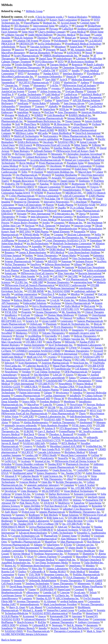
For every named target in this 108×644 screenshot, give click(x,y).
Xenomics (67, 246)
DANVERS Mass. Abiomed (44, 190)
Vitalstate (83, 315)
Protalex (37, 79)
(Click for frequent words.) (50, 17)
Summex (20, 515)
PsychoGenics (99, 557)
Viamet (32, 589)
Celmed (9, 68)
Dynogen (51, 50)
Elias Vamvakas (66, 273)
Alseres (70, 375)
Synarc (26, 85)
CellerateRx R (38, 572)
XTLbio (68, 545)
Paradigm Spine (75, 163)
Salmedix (55, 103)
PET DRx (80, 360)
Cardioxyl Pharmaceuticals (27, 428)
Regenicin (77, 65)
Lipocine (65, 592)
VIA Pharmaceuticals (77, 279)
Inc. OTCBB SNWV (70, 407)
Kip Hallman (8, 109)
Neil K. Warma (75, 625)
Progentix (26, 312)
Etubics (22, 572)
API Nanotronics (10, 303)
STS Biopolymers (69, 428)
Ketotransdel (11, 407)
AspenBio (37, 246)
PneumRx (7, 187)
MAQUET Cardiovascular (72, 285)
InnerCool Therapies (76, 187)
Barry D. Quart (17, 607)
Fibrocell (52, 211)
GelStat (95, 455)
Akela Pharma (54, 342)
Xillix (24, 172)
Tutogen (99, 348)
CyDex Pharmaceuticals (22, 196)
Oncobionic (56, 166)
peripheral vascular (55, 348)
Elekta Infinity (64, 551)
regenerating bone (83, 282)
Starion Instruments (34, 345)
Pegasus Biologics (72, 139)
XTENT (63, 70)
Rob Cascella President (23, 318)
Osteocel (68, 318)
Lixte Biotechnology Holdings (84, 252)
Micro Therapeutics (30, 100)
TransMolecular (62, 369)
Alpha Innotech (80, 506)
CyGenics (52, 357)
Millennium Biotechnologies (36, 566)
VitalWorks (99, 363)
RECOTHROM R (43, 530)
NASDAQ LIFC (23, 360)
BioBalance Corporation (79, 166)
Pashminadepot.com (12, 437)
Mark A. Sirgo (94, 631)
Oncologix (48, 142)
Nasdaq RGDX (42, 369)
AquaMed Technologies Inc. (16, 563)
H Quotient (37, 172)
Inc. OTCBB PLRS (73, 524)
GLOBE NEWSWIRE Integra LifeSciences (24, 634)
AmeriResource (10, 598)
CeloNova (22, 569)
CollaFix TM (48, 70)
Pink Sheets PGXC (30, 503)
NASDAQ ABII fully (34, 443)
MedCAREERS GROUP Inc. (46, 279)
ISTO (61, 62)
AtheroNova (21, 246)
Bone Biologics (22, 151)
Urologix (40, 494)
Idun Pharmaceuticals (72, 542)
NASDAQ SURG (36, 577)
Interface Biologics (73, 73)
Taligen (48, 393)
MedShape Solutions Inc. (54, 127)
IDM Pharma (42, 232)
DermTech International (88, 133)
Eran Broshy (85, 387)
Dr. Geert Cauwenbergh (52, 378)
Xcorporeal (28, 616)
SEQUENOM (60, 184)
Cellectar (6, 494)
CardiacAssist (85, 610)
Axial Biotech (88, 297)
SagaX (63, 50)
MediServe (64, 503)
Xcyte (25, 166)
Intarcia (36, 112)
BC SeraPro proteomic (91, 431)
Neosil (89, 53)
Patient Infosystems (30, 393)
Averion (76, 563)
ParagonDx (80, 232)
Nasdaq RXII (55, 464)
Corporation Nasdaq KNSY (16, 193)
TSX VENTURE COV (67, 309)
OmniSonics (75, 566)
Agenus (100, 136)
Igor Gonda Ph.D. (51, 449)
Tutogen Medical (59, 65)
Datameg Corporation (13, 589)
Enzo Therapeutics (92, 97)
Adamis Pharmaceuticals (52, 512)
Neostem (69, 419)
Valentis (40, 261)
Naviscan (30, 226)
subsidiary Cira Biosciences (77, 509)
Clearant (79, 26)
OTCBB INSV (61, 500)
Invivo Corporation (49, 196)
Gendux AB (31, 455)
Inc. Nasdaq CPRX (64, 387)
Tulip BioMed (71, 97)
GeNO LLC (11, 461)
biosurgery (7, 79)
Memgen (101, 422)
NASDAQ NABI (86, 205)
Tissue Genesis (73, 121)
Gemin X (61, 405)
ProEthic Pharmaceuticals (86, 574)
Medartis (101, 282)
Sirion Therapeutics (47, 255)
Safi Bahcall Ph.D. (35, 339)
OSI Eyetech (25, 145)
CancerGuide (31, 449)
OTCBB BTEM (77, 518)
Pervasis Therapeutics (31, 229)
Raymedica (33, 73)
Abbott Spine (97, 32)
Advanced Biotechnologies (33, 533)
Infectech (10, 363)
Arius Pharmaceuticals (88, 211)
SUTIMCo (95, 184)
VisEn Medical (72, 306)
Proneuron (73, 554)
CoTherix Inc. (62, 595)
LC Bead (98, 354)
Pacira (23, 47)
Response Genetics (63, 217)
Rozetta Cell (8, 572)
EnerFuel (95, 440)
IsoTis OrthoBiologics (49, 44)
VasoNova (36, 264)
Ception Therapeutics (83, 127)
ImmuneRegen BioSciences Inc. (44, 121)
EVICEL (18, 557)
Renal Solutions (70, 515)
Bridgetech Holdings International (87, 249)
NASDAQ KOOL (59, 330)
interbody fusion (96, 497)
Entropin (92, 91)
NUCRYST (28, 452)
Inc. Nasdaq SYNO (71, 473)
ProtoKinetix (47, 458)
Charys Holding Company (52, 32)
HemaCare (70, 38)
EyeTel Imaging (92, 598)
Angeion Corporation (56, 488)
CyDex (90, 521)
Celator (99, 172)
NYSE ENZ (11, 312)
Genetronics (67, 321)
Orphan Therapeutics (16, 279)
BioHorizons (78, 184)
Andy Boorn (11, 512)
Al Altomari (50, 601)
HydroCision (28, 512)
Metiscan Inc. (76, 223)
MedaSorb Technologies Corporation (72, 243)
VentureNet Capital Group (60, 610)
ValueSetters (53, 545)
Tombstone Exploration (28, 419)
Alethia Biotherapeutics (36, 422)
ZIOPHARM (47, 589)
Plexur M (59, 399)
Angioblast (23, 112)
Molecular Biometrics (83, 79)
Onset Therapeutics (26, 458)
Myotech (46, 175)
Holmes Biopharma (89, 300)
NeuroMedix (58, 157)
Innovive (20, 50)
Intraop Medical (76, 118)
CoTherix (6, 351)
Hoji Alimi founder (25, 276)
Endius (48, 100)
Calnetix (102, 458)
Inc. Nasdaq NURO (35, 249)
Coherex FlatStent (47, 557)
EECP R (87, 530)
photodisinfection (68, 229)
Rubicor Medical (23, 300)
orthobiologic (8, 47)
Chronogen (10, 500)
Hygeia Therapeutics (71, 580)
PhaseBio (81, 148)
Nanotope (66, 261)
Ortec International (40, 214)
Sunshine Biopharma (66, 175)
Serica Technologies (92, 229)
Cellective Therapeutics (79, 381)
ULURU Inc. (21, 282)
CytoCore (99, 628)
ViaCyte (102, 294)
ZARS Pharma (97, 196)
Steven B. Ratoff (10, 443)
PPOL (93, 148)
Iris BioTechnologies (38, 243)
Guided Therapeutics (37, 470)
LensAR (97, 68)
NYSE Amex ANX (82, 425)
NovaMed (7, 333)
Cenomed (89, 294)
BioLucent (90, 306)
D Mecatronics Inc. (65, 214)
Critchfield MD (54, 381)
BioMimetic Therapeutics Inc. (85, 512)
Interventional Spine (44, 26)
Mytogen (9, 115)
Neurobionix (11, 372)
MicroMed (34, 509)
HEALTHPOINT (51, 491)
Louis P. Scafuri (87, 485)
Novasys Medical (11, 434)
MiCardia (43, 133)
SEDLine (64, 109)
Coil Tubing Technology (48, 372)
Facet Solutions (9, 32)
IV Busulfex (97, 419)
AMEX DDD (8, 625)
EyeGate (26, 315)
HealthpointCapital (23, 473)
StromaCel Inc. (43, 461)
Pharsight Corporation (62, 619)
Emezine (94, 318)
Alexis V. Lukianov (15, 258)
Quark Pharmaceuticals (14, 324)
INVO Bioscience (44, 62)
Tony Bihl (50, 79)
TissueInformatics (72, 190)
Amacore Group (82, 226)
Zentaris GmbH (94, 580)
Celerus (82, 419)
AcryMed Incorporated (27, 548)
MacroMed (82, 557)
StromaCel (24, 240)
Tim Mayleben (41, 375)
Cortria (30, 595)
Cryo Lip (82, 476)
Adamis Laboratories (57, 569)
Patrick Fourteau (13, 139)
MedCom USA (35, 357)
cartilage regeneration (26, 294)
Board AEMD (47, 130)
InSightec (6, 127)
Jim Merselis (85, 199)
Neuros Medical (85, 384)
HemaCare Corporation (77, 160)
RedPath (6, 130)
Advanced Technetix (68, 530)
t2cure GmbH (49, 321)
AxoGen (56, 38)
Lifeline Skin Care (11, 226)
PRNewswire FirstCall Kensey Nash (75, 151)
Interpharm (25, 106)
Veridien (26, 372)
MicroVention (97, 413)
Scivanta (85, 255)
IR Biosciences (62, 124)
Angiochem (49, 109)
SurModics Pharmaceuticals (26, 542)
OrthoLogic (36, 324)
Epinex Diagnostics (47, 473)
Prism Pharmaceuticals (51, 163)
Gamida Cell (50, 592)
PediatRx (41, 446)
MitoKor (75, 294)
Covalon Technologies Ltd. (25, 536)
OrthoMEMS (29, 378)
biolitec (29, 255)
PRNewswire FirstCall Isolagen (79, 85)
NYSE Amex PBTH (31, 381)
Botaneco (10, 252)
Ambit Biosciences (95, 473)
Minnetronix (84, 583)
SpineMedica (19, 20)
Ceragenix (59, 223)
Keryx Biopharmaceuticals (46, 306)
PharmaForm (51, 536)
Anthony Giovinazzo (89, 622)
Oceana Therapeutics (46, 312)
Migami (45, 500)
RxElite (42, 622)
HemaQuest (92, 613)
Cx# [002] (58, 276)
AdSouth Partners (43, 151)
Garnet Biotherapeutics (14, 399)
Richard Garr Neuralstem (91, 267)
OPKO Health (49, 455)
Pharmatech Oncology (78, 464)
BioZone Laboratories (79, 235)
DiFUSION (7, 220)
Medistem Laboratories (89, 345)
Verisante (22, 214)
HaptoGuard (64, 589)
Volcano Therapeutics (53, 333)
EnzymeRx (51, 336)
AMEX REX (31, 387)
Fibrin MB (7, 601)
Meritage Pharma (62, 360)
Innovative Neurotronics (57, 202)
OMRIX (6, 136)
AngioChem (76, 47)
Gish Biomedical (56, 115)
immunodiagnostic (30, 604)
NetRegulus (11, 297)
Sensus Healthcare (85, 551)
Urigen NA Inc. (23, 494)
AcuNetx (102, 261)
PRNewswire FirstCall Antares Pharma (38, 390)
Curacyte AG (35, 50)
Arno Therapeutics (67, 112)
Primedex (10, 560)
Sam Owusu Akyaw (74, 103)
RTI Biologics (22, 26)
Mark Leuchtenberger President (60, 604)
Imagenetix (78, 330)
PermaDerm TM (94, 500)
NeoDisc (6, 577)
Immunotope (44, 595)
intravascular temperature (15, 348)
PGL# (70, 476)
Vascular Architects (40, 47)
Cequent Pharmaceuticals (61, 467)
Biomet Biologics (11, 345)
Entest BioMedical (62, 133)
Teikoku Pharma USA (32, 467)
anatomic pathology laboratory (43, 485)
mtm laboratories (40, 217)
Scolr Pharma (12, 270)
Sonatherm (7, 628)
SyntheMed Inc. (94, 446)
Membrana (69, 402)
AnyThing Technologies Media (51, 563)
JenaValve (65, 226)
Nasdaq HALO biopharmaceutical (19, 70)
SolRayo (81, 318)
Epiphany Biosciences (13, 190)
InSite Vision (12, 416)
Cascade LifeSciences (49, 452)
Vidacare (39, 315)
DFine (46, 235)
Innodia (43, 628)
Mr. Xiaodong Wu (71, 312)
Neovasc (6, 360)
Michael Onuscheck (91, 560)
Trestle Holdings (24, 65)
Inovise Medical (21, 554)
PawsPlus (77, 613)
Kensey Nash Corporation (63, 20)
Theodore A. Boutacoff (61, 434)
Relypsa (59, 53)
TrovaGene (20, 29)
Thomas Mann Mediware (61, 315)
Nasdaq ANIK (81, 595)
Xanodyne (79, 503)
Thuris (82, 413)
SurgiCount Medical (12, 357)
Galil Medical (53, 94)
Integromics (25, 560)
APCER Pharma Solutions (87, 100)
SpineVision (62, 100)
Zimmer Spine (69, 536)
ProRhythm (96, 59)
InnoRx (90, 139)
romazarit (60, 566)
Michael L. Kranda (33, 610)
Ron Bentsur (94, 542)
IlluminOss (88, 554)
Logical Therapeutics (29, 199)
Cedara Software (94, 396)
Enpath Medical (98, 360)
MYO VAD (96, 410)
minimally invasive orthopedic (21, 425)
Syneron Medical (28, 482)
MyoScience (62, 393)
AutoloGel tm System (13, 91)
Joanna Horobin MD (33, 407)
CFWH (73, 348)
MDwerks (70, 342)
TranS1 (5, 181)
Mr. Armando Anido (81, 50)
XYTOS (37, 348)
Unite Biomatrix (29, 491)
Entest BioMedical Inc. (75, 390)
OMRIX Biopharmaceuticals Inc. (60, 56)
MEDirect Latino (25, 133)
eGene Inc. (69, 300)
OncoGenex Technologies (91, 327)
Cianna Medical (10, 166)
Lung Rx (47, 405)
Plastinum (51, 324)
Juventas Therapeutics (28, 601)
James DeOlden (32, 506)
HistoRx (46, 387)
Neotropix (57, 625)
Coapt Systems (38, 29)
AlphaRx (53, 106)
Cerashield (66, 557)
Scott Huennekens (28, 363)
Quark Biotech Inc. (62, 470)
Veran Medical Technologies (79, 491)
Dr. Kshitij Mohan (23, 88)
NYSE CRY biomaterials (34, 297)
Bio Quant (85, 35)
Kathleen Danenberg (94, 309)
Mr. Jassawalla (9, 381)
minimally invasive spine (82, 333)
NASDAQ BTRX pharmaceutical (50, 613)
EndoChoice (81, 169)
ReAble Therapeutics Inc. (69, 482)
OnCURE (73, 276)
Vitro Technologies (82, 258)
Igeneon (84, 38)
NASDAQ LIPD (92, 357)
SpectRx (6, 294)
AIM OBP (38, 282)
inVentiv (24, 625)
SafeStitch (77, 270)
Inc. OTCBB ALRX (83, 458)
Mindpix (90, 566)
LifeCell (57, 375)
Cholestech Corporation (64, 297)
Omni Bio (47, 482)
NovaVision (76, 405)
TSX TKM (35, 574)
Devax (42, 434)
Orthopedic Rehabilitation (42, 580)
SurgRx (76, 70)
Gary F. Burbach (46, 431)
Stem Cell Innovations (30, 205)
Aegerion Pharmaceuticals (55, 363)
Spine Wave (28, 32)
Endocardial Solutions (35, 303)
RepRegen (34, 515)
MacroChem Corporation (74, 455)
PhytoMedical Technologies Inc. (85, 399)
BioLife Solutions (24, 38)
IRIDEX (62, 130)
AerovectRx (67, 220)
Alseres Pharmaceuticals (78, 303)
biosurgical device (27, 220)
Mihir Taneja (81, 145)
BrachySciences (26, 622)
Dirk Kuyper (52, 68)
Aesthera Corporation (89, 29)
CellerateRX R (40, 625)
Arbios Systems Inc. (51, 91)
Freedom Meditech (50, 402)
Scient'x (91, 47)
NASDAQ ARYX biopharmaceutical (66, 410)
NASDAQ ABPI (38, 97)
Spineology (23, 79)
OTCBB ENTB (96, 366)
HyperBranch (81, 124)
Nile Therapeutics (53, 479)
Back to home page (11, 640)
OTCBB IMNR (36, 291)
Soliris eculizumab (96, 270)
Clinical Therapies (94, 312)
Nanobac (44, 184)
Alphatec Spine (27, 59)
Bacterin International (90, 273)
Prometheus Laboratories (55, 270)
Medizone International (62, 288)
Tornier (5, 88)
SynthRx (82, 434)
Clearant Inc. (11, 85)
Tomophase (96, 240)
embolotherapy (64, 59)
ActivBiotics (8, 148)
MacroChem (85, 172)
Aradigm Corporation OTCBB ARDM (25, 330)
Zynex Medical (49, 220)
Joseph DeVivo (89, 539)
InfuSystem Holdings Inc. (61, 172)
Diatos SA (40, 497)
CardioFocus (71, 94)
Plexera (81, 220)
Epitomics (99, 255)
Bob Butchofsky (81, 628)
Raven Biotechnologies (29, 238)
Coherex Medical (91, 157)
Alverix (46, 41)
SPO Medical (57, 252)
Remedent (97, 506)
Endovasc (41, 300)
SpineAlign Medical (12, 243)
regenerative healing (12, 488)
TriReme (96, 145)
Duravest (6, 50)
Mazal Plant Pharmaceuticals (68, 366)
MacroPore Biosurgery (13, 53)
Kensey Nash (8, 232)
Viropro (80, 497)
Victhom (96, 124)
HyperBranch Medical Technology (83, 44)
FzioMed (81, 106)
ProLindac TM (52, 199)
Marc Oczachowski (12, 342)
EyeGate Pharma (74, 91)
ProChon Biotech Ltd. (56, 506)
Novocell (98, 351)
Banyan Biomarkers (40, 53)
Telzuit (93, 592)
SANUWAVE (74, 53)
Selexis (16, 422)
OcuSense (56, 303)
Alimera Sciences (11, 506)
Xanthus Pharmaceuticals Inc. (67, 437)
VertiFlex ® (8, 94)
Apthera (85, 82)
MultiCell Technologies (26, 136)
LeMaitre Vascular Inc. (73, 339)
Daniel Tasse (46, 59)
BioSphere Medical (75, 452)
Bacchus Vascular (81, 527)
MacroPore (33, 405)
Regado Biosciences (24, 181)
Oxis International (20, 530)
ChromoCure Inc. (85, 545)
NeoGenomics (50, 136)
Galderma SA (21, 306)
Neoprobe (7, 175)
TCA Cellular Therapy (82, 208)
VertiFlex (6, 154)
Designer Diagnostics (58, 282)
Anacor (42, 616)
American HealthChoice (94, 112)
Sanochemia (95, 503)
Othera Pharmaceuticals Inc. (77, 136)
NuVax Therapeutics (15, 264)
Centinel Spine (88, 23)
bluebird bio (70, 82)
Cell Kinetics (82, 369)
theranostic (92, 625)
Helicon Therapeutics (85, 336)
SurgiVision (78, 41)
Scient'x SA (32, 321)
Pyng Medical (9, 100)
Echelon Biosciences (35, 288)
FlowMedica (94, 73)
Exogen (32, 91)
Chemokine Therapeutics (76, 68)
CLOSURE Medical (26, 127)
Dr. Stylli (44, 276)
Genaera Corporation (91, 378)
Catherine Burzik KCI (37, 366)
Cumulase (69, 485)
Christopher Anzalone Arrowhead (84, 154)
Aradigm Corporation (13, 551)
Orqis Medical (77, 572)
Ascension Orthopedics (50, 76)
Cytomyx (28, 446)
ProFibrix (99, 181)
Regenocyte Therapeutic (27, 202)
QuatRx (62, 208)
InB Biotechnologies (81, 416)
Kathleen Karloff (59, 258)
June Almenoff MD (40, 399)
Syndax (23, 217)
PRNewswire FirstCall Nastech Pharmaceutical (30, 285)
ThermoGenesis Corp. (13, 509)
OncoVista (52, 246)
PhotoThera (30, 124)
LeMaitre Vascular (14, 35)
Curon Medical (78, 32)
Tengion (6, 300)
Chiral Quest (8, 145)
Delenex (77, 500)
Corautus (59, 235)
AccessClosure (69, 23)
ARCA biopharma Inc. (67, 598)
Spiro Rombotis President (54, 425)
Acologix (26, 461)
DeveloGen (11, 491)
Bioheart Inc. (50, 23)
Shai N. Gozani (93, 190)
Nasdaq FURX (87, 342)
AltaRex (19, 577)
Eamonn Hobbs (22, 497)
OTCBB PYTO (46, 384)
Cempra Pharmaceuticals (27, 396)
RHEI (18, 339)
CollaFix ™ (65, 26)
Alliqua (78, 264)
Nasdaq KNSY (51, 73)
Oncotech (6, 211)
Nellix (98, 235)
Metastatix (57, 154)
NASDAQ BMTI (25, 187)
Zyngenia (85, 348)
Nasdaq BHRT (9, 410)
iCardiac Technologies (30, 94)
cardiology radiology (85, 291)
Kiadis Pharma (66, 205)
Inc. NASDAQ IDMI (59, 291)
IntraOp (53, 339)
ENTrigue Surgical (11, 255)
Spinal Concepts (88, 142)
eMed (70, 479)
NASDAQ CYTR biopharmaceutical (37, 539)
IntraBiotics (11, 315)
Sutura (72, 378)
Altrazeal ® (11, 476)
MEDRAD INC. (74, 193)
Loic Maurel (36, 607)
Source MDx (29, 402)
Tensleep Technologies (37, 583)
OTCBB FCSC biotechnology (53, 586)
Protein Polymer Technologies (32, 178)
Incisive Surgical (60, 628)
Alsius (5, 422)
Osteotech (7, 336)
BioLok (98, 324)
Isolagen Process (84, 261)
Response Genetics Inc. (57, 574)
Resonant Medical (45, 560)
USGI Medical (25, 118)
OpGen (90, 264)
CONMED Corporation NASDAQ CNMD (38, 351)
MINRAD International (14, 160)
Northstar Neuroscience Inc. (49, 554)
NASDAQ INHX (14, 631)
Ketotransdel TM (59, 616)
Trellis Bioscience (28, 148)
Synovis (94, 187)
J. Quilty (65, 336)
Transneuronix (83, 246)
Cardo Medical (38, 20)
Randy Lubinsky (95, 65)
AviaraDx (56, 178)
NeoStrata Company (54, 548)
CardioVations (95, 330)
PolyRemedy (61, 41)
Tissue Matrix (30, 270)
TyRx (4, 157)
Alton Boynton (75, 521)
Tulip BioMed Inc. (94, 563)
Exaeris (26, 309)
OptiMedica (56, 577)
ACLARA (7, 458)
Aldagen (38, 545)
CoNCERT (28, 416)
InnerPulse (42, 88)
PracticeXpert (54, 193)
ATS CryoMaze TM (48, 524)
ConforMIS (83, 470)
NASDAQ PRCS (67, 142)
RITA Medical (69, 443)
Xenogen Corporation (85, 494)
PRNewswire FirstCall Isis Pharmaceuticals (24, 413)
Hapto (96, 178)
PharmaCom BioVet (25, 130)
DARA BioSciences (28, 142)
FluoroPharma (32, 23)
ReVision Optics (24, 154)
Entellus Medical (63, 148)
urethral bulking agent (72, 601)
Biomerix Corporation (13, 327)
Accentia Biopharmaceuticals (46, 160)
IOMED (39, 115)
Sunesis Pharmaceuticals (90, 321)
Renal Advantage (38, 354)
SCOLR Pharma (10, 616)
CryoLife (55, 300)
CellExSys (41, 169)
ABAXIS (52, 261)
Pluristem (6, 515)
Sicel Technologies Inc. (61, 345)
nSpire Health (76, 548)
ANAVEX (49, 503)
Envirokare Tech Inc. (12, 291)
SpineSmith (79, 109)
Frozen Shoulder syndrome (30, 464)
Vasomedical (8, 82)
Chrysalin (101, 488)
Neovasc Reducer (96, 405)
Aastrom (69, 267)
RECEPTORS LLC (12, 321)
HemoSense (94, 163)
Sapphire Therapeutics (13, 354)
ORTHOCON (26, 44)
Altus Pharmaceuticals (63, 413)
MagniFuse (51, 542)
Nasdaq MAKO (58, 572)
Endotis (54, 443)
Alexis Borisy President (26, 223)
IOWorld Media (31, 235)
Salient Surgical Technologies (80, 88)
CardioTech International (64, 354)
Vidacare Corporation (49, 187)
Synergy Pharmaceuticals (18, 261)
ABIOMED (11, 467)
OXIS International (24, 384)
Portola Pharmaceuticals (17, 369)
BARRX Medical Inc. (80, 115)
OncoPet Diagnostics (32, 410)
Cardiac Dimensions (55, 396)
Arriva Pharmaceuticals (41, 527)
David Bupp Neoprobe (22, 586)
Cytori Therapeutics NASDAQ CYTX (66, 240)
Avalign (62, 294)
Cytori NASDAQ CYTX (48, 440)
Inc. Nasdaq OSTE (23, 524)
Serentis (101, 610)
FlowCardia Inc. (13, 366)
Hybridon (6, 464)
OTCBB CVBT (34, 342)
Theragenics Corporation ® (68, 631)
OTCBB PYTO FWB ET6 (40, 208)
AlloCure (62, 527)
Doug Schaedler (10, 402)
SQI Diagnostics (38, 258)
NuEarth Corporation (93, 276)
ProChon (49, 112)
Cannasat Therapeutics (62, 622)
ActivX (63, 79)
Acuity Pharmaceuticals (26, 56)
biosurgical (94, 238)
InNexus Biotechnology (57, 264)
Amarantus (66, 211)
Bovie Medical (27, 163)
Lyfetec (85, 354)
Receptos (9, 199)
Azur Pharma (34, 488)
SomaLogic (11, 273)
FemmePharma (67, 431)
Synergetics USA (70, 357)
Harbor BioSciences (59, 494)
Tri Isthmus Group (84, 449)
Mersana (82, 375)
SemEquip (23, 103)
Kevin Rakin (39, 103)
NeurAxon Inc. (81, 363)
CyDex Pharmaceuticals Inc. (87, 569)
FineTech (6, 276)
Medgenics (22, 333)
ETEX (35, 333)
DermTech (7, 238)
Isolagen (91, 548)
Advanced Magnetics (35, 619)
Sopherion (42, 154)
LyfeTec (54, 85)
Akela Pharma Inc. (49, 318)
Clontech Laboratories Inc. (52, 416)
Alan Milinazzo (69, 539)
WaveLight (7, 569)
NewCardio (99, 369)
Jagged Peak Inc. (67, 560)
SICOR (52, 407)
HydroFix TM (12, 184)
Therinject (43, 38)
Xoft (18, 124)
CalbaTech (68, 29)
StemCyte (84, 467)
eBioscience (33, 592)
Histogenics (40, 85)
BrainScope (30, 184)
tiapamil (100, 509)
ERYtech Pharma (47, 181)
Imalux (86, 56)
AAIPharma (8, 240)
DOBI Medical (57, 249)
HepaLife (71, 76)
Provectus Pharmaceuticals (15, 545)
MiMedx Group (34, 11)
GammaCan (86, 76)
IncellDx (55, 97)
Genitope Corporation (77, 178)
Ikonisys (74, 157)
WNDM (39, 193)
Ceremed (79, 589)
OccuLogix (80, 592)
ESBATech (7, 214)
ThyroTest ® (48, 294)
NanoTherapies (42, 267)
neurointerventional (60, 169)
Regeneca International (40, 551)
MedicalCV (24, 115)
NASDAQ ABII (53, 419)
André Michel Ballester (40, 35)
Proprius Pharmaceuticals (50, 118)
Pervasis (54, 29)
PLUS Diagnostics (63, 327)
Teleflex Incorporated (60, 497)
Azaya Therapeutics (37, 437)
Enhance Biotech (26, 628)
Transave (40, 106)
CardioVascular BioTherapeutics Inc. (64, 238)
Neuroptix (16, 157)
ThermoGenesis (29, 500)
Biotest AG (11, 566)
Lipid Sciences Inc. (53, 476)
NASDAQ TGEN (11, 449)
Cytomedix (7, 118)
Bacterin (85, 20)
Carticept (6, 548)
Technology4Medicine (16, 613)
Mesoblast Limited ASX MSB (66, 446)
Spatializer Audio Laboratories (33, 521)
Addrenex (98, 464)
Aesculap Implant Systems (15, 267)
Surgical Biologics (77, 17)
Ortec (4, 542)
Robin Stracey (51, 509)
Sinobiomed (86, 422)
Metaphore (60, 47)
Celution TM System (27, 41)
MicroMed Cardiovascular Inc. (18, 76)
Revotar (20, 336)
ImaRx (86, 428)
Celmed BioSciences (37, 157)
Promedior (99, 82)
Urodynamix (39, 166)
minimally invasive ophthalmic (42, 139)
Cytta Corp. (91, 407)
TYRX (56, 82)
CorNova (41, 65)
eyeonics (56, 88)
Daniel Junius (68, 181)
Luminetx (27, 598)
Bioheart (6, 26)
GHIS (68, 449)
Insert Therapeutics (63, 583)
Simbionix (84, 181)
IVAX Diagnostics (76, 577)
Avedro (46, 223)
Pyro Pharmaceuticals (38, 631)
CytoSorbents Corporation (60, 607)
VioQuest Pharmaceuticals (29, 211)
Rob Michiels (51, 515)
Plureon (50, 205)
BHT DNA (25, 232)
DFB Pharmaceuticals (76, 372)
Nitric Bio (37, 569)
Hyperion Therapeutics (29, 68)
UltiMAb (45, 124)
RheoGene (83, 619)
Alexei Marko (69, 255)
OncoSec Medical (66, 35)
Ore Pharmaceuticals (27, 175)
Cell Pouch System (11, 583)
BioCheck (29, 434)
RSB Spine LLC (55, 518)
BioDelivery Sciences (88, 217)
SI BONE (29, 431)
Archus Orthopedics (39, 327)
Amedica (77, 393)
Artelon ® (50, 428)
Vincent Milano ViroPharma (88, 586)
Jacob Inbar (24, 440)
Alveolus (6, 65)
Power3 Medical (43, 309)
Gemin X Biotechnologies (32, 252)
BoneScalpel (42, 360)
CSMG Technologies (62, 533)
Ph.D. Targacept (47, 226)
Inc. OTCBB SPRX (81, 488)
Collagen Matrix (31, 479)
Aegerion (58, 521)
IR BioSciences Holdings (81, 62)
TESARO (69, 199)
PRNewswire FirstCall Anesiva (37, 273)
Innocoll (25, 375)
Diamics (50, 229)
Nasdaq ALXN (44, 598)
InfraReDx (75, 396)
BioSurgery (7, 103)
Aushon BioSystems (75, 440)
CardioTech (96, 106)
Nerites (57, 267)
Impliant (6, 97)
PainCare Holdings (29, 109)
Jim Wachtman (95, 223)
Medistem (67, 106)
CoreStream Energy (12, 595)
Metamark (94, 339)
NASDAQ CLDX (11, 387)
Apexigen (77, 616)
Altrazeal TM (8, 503)
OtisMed (85, 536)
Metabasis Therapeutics (77, 351)
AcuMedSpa (35, 336)
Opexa (82, 214)
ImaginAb (19, 580)
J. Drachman (80, 202)
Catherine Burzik (30, 476)
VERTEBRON (35, 518)
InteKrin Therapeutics (64, 422)
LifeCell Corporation (74, 196)
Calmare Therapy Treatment (16, 62)
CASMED (20, 97)
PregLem (6, 339)
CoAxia (37, 240)
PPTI (21, 73)
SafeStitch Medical (91, 94)
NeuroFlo (63, 458)
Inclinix (46, 148)
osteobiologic (86, 288)
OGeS (30, 557)
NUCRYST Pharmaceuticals (34, 82)
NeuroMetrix (65, 384)
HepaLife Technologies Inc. (75, 324)
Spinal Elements (61, 232)
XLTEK (100, 258)
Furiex (21, 574)
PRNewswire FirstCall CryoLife (53, 145)
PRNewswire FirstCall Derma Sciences (76, 461)
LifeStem (81, 59)
